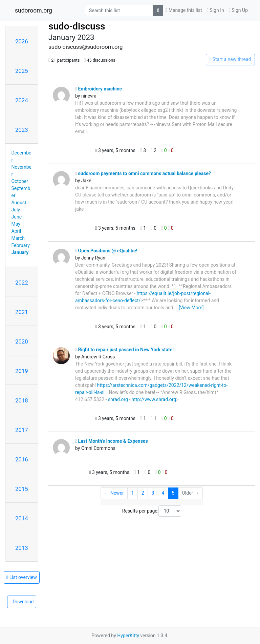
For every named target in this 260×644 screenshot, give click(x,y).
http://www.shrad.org (154, 399)
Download (22, 602)
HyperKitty (128, 636)
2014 (22, 518)
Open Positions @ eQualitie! (106, 251)
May (16, 224)
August (19, 203)
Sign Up (238, 10)
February (21, 245)
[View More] (191, 308)
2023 (22, 130)
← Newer (114, 493)
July (16, 210)
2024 (22, 100)
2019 (22, 371)
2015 (22, 489)
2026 (22, 41)
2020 (22, 341)
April (16, 231)
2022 (22, 283)
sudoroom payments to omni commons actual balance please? (143, 173)
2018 (22, 400)
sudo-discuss (77, 26)
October (20, 181)
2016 (22, 459)
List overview (22, 577)
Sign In (215, 10)
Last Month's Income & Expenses (112, 441)
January (20, 252)
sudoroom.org (34, 11)
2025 (22, 71)
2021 (22, 312)
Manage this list (184, 10)
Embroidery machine (99, 89)
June (17, 217)
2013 (22, 548)
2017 (22, 430)
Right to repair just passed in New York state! (124, 350)
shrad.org (118, 399)
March (18, 238)
